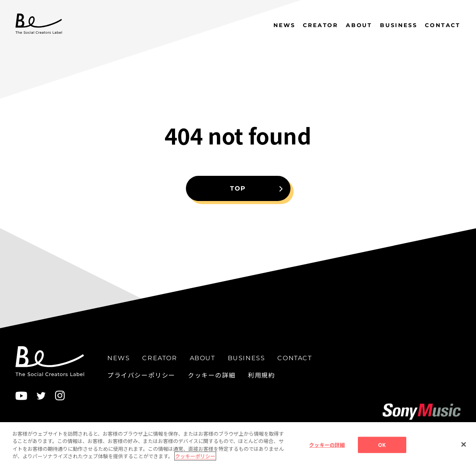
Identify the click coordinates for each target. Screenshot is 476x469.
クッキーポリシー (195, 458)
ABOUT (359, 25)
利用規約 (261, 375)
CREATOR (320, 25)
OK (382, 446)
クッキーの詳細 (212, 375)
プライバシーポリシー (141, 375)
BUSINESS (399, 25)
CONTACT (443, 25)
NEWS (284, 25)
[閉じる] (464, 446)
